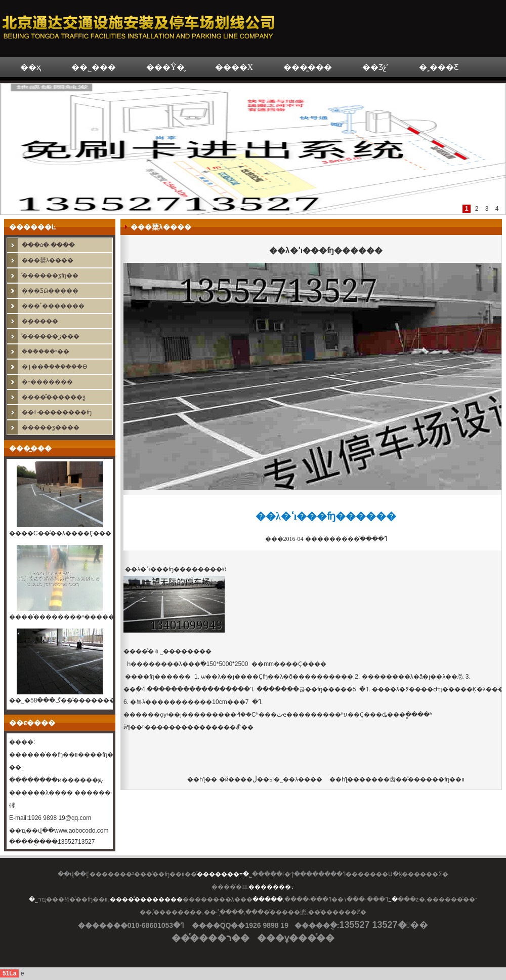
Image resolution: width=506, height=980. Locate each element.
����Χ (234, 67)
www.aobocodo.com (81, 831)
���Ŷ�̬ (165, 67)
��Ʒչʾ (375, 67)
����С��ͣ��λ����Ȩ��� (60, 533)
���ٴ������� (53, 306)
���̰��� (308, 67)
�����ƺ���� (51, 427)
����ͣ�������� (146, 899)
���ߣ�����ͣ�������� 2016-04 (326, 539)
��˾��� (94, 67)
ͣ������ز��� (51, 336)
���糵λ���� (48, 260)
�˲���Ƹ (439, 67)
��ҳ (31, 67)
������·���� (106, 793)
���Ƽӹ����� (50, 291)
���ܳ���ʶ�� (46, 351)
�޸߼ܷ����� (40, 321)
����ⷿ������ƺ (54, 397)
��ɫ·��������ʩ (57, 412)
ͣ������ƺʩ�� (50, 276)
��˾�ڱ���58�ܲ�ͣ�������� (65, 700)
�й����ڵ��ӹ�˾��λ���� (270, 779)
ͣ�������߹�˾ (224, 874)
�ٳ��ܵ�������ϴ (54, 367)
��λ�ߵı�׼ (140, 569)
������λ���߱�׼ (175, 664)
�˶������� (47, 382)
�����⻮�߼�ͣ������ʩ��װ (412, 779)
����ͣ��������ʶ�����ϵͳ (65, 617)
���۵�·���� (48, 245)
